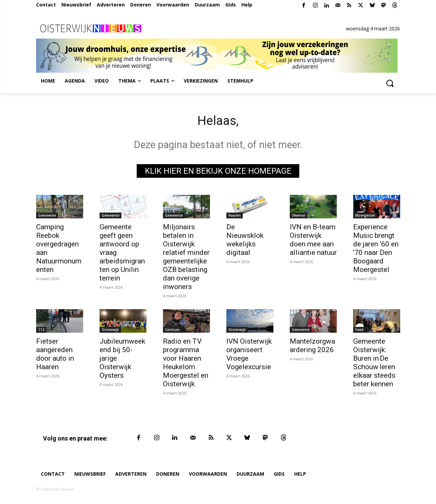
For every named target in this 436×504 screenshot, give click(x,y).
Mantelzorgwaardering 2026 (312, 347)
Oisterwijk (110, 331)
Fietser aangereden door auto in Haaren (55, 356)
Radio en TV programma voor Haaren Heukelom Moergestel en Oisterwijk (186, 364)
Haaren (235, 217)
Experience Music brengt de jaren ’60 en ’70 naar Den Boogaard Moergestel (376, 250)
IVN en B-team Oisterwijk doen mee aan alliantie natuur (313, 241)
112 (41, 331)
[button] (390, 83)
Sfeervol (299, 217)
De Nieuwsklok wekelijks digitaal (245, 241)
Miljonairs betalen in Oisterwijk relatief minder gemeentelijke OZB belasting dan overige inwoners (186, 258)
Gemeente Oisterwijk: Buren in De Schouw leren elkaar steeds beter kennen (374, 364)
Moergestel (365, 217)
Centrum (172, 331)
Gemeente (47, 217)
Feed (359, 331)
